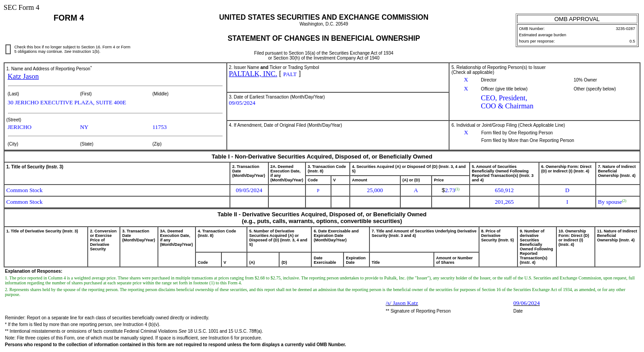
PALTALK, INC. (253, 74)
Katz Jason (23, 76)
